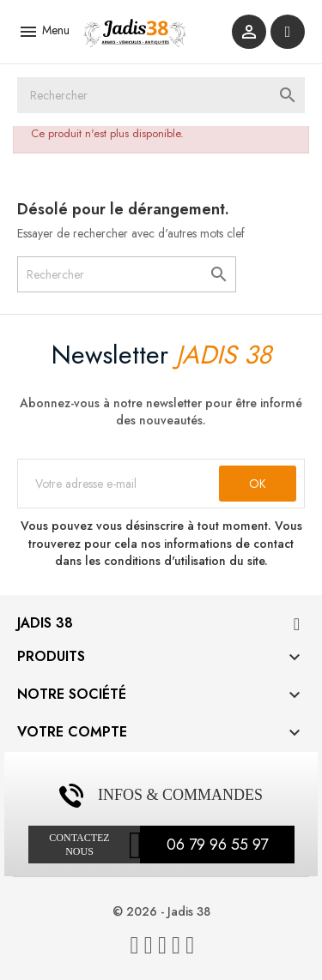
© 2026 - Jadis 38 (161, 911)
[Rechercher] (161, 95)
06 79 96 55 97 (217, 845)
